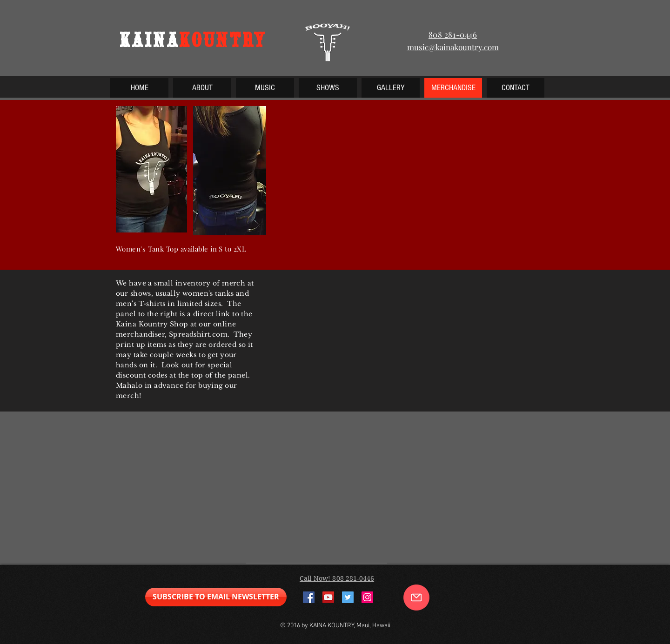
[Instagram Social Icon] (367, 597)
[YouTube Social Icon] (328, 597)
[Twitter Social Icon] (348, 597)
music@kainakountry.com (453, 47)
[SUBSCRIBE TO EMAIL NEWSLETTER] (216, 597)
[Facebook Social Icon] (309, 597)
